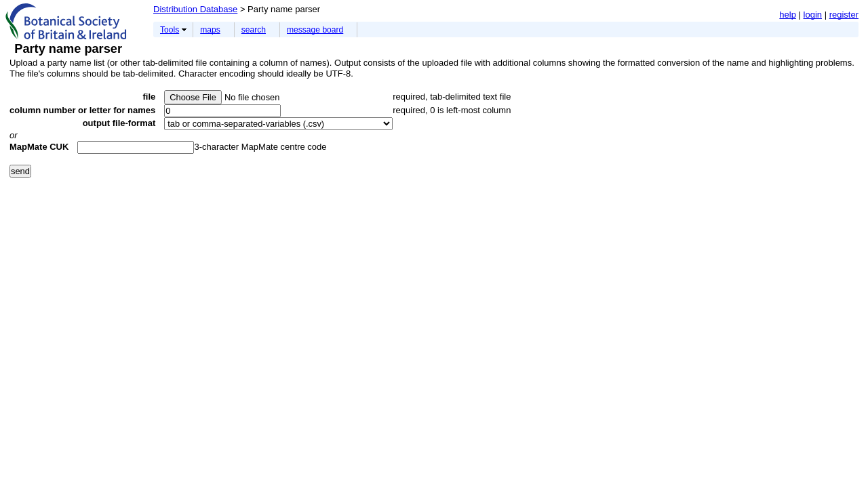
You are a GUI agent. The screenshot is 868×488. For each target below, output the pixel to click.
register (844, 15)
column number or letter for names (82, 110)
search (254, 30)
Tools (170, 30)
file (149, 97)
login (813, 15)
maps (210, 30)
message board (315, 30)
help (788, 15)
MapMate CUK (39, 147)
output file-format (119, 123)
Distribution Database (195, 9)
